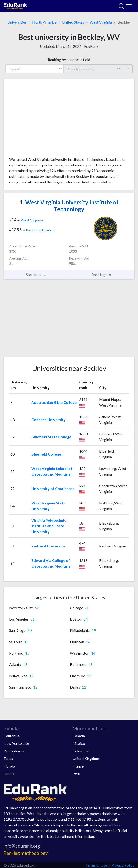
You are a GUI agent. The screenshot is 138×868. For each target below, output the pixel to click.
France (78, 766)
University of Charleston (53, 488)
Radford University (48, 546)
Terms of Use (96, 865)
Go (127, 69)
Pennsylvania (14, 751)
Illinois (9, 774)
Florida (9, 766)
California (12, 736)
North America (44, 22)
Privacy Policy (123, 865)
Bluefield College (46, 454)
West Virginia (101, 22)
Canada (79, 736)
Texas (8, 758)
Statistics (36, 275)
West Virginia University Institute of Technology (69, 206)
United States (73, 22)
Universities (17, 22)
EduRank (91, 46)
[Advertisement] (69, 120)
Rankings (102, 275)
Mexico (79, 743)
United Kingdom (86, 758)
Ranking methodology (26, 853)
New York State (16, 743)
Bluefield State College (51, 437)
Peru (76, 774)
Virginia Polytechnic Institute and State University (49, 526)
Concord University (49, 419)
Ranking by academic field (69, 59)
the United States (40, 230)
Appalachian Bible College (54, 402)
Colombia (81, 751)
